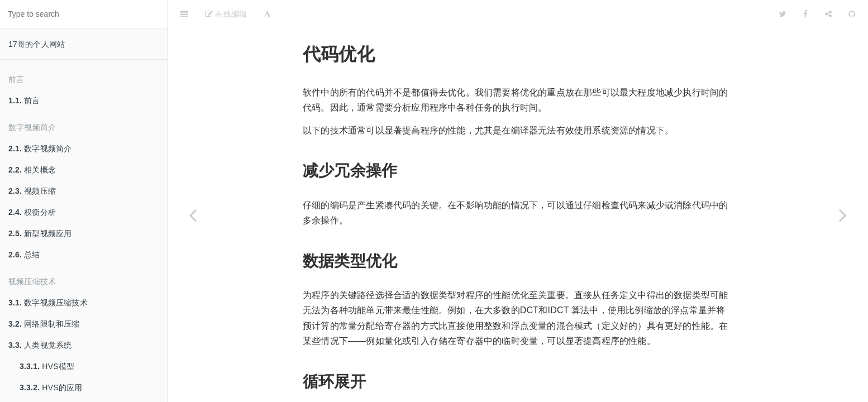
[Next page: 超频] (843, 215)
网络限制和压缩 (44, 324)
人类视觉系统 (40, 345)
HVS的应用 (51, 387)
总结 (24, 255)
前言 (24, 100)
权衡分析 (32, 212)
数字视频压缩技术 (48, 303)
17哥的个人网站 (37, 44)
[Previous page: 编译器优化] (193, 215)
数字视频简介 (40, 149)
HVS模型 (47, 366)
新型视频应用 (40, 233)
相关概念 (32, 170)
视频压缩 (32, 191)
